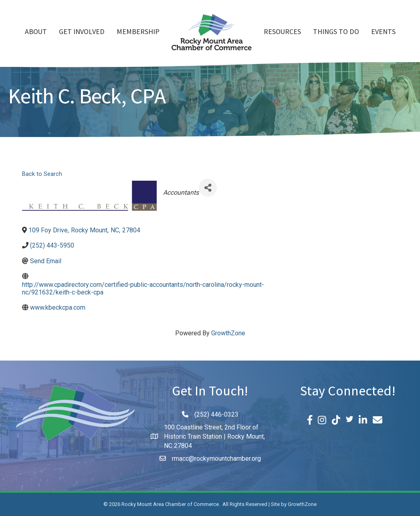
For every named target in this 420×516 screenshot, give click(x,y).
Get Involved (82, 32)
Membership (138, 32)
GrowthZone (228, 333)
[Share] (208, 188)
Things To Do (336, 32)
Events (383, 32)
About (36, 32)
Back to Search (42, 174)
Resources (282, 32)
